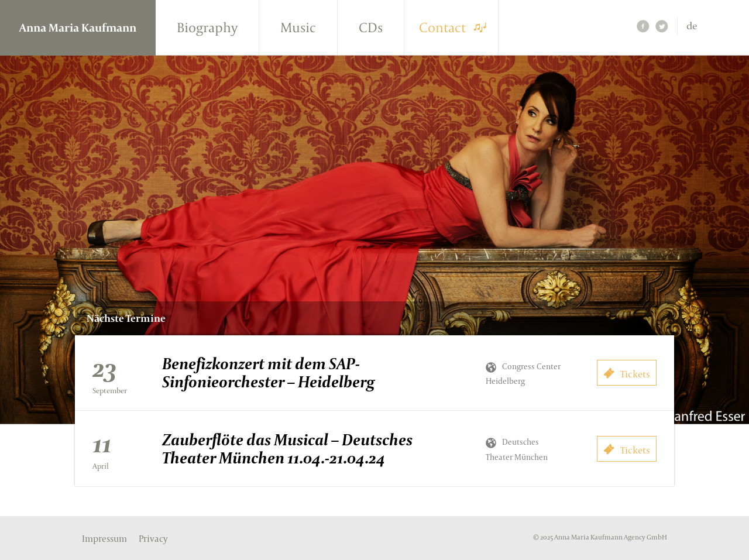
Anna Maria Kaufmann (78, 28)
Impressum (104, 539)
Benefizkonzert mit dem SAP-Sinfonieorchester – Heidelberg (268, 372)
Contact (442, 27)
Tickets (627, 374)
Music (298, 27)
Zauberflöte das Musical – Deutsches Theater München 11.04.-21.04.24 (287, 449)
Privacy (153, 539)
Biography (207, 27)
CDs (371, 27)
